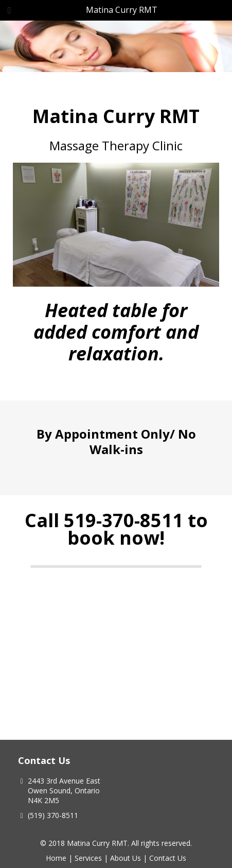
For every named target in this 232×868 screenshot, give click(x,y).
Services (88, 858)
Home (56, 858)
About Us (126, 858)
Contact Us (168, 858)
